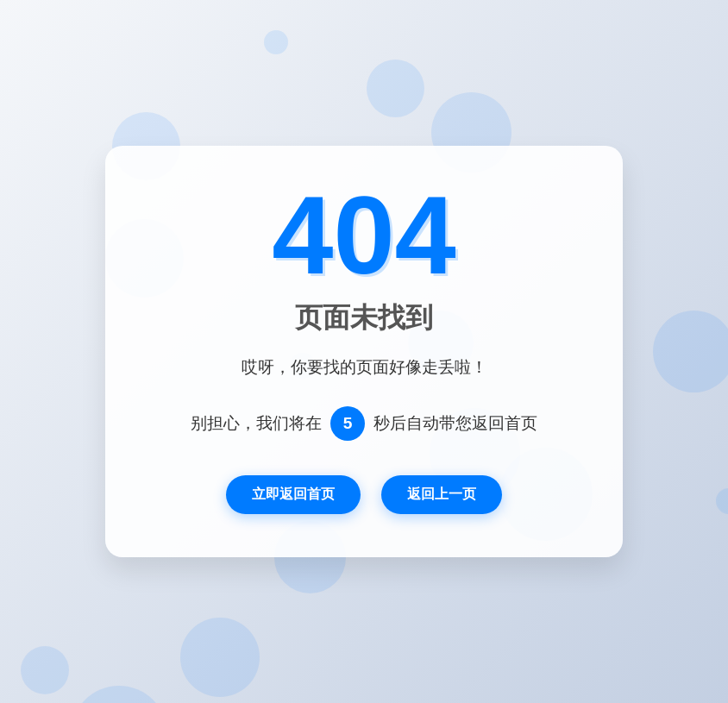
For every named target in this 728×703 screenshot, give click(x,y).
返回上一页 (442, 494)
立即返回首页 (293, 494)
